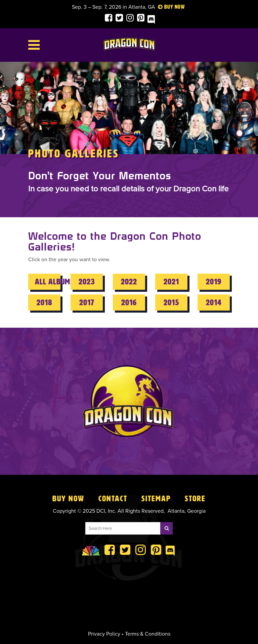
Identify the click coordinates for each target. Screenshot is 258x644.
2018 (45, 303)
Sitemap (156, 499)
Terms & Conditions (148, 634)
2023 (87, 282)
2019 (214, 282)
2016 (129, 303)
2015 (171, 303)
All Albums (48, 282)
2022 (129, 282)
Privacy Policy (104, 634)
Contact (113, 499)
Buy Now (68, 499)
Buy (169, 7)
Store (195, 499)
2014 (214, 303)
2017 (87, 303)
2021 (171, 282)
